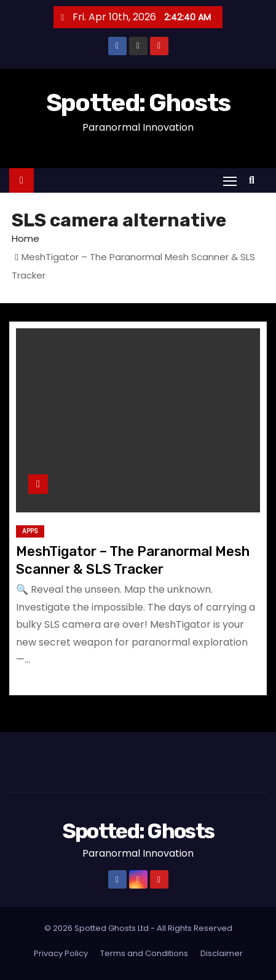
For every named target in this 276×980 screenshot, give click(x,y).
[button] (255, 180)
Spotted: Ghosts (138, 103)
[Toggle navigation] (230, 181)
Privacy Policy (61, 953)
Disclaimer (222, 953)
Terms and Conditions (144, 953)
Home (26, 238)
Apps (30, 531)
